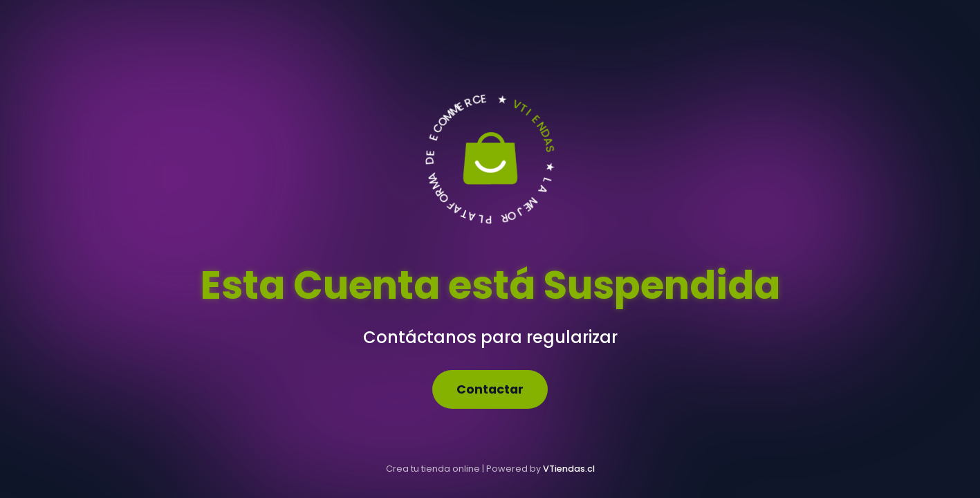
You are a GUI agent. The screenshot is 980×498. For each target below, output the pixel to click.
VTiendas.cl (569, 469)
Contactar (490, 389)
